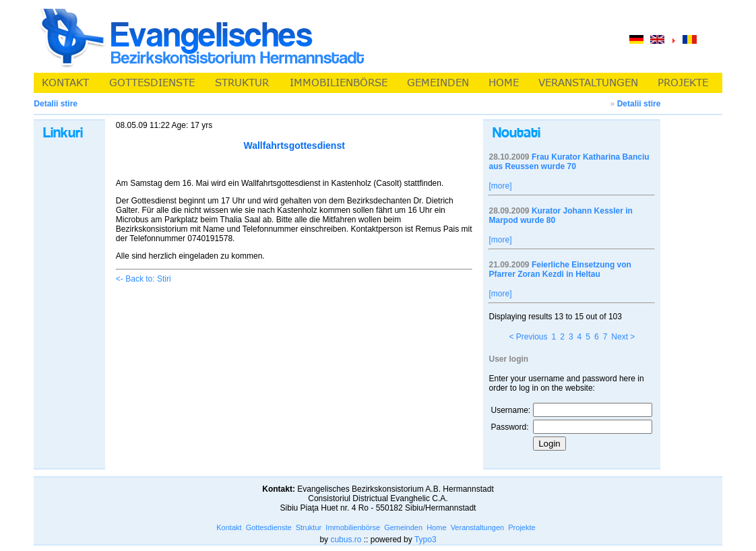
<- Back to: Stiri (144, 279)
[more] (500, 186)
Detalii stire (639, 104)
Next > (623, 337)
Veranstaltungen (478, 527)
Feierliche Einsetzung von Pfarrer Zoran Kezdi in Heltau (560, 269)
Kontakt (229, 527)
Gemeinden (403, 527)
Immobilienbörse (353, 527)
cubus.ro (346, 540)
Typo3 (426, 540)
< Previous (528, 337)
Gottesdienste (269, 527)
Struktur (309, 527)
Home (436, 527)
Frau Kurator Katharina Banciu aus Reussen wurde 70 (569, 162)
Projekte (522, 527)
